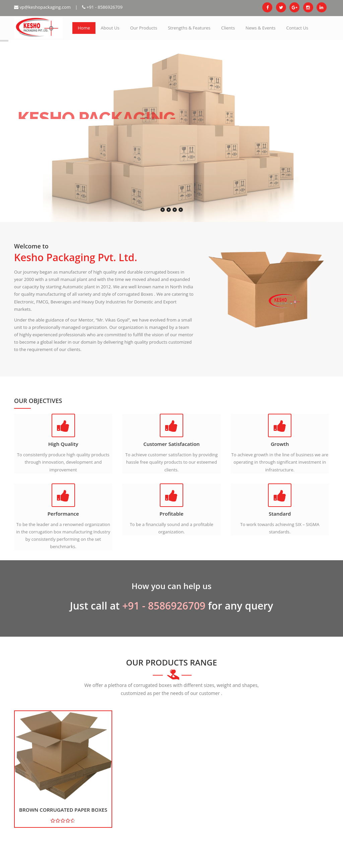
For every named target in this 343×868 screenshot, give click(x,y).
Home (84, 28)
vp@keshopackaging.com (42, 7)
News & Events (260, 28)
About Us (110, 28)
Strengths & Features (189, 28)
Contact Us (297, 28)
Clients (228, 28)
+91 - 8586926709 (102, 7)
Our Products (144, 28)
